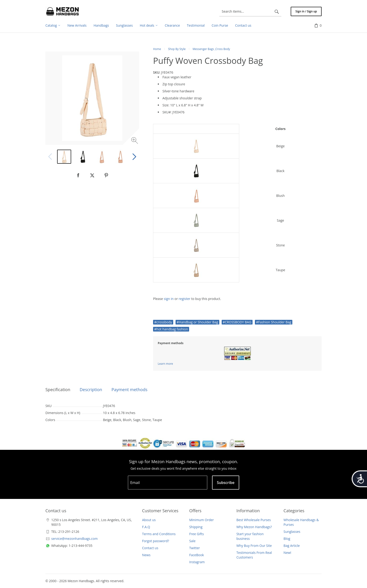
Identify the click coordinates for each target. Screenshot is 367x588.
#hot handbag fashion (171, 329)
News (146, 555)
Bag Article (292, 546)
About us (149, 520)
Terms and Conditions (159, 534)
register (184, 299)
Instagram (197, 562)
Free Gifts (196, 534)
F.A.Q (146, 527)
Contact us (150, 548)
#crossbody (163, 322)
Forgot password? (156, 541)
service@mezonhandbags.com (74, 539)
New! (287, 553)
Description (91, 390)
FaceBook (196, 555)
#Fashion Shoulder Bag (274, 322)
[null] (78, 175)
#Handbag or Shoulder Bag (197, 322)
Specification (58, 390)
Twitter (195, 548)
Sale (192, 541)
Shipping (196, 527)
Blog (287, 539)
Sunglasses (292, 532)
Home (157, 49)
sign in (169, 299)
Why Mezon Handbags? (254, 527)
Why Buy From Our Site (254, 546)
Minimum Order (201, 520)
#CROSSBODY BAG (237, 322)
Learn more (165, 364)
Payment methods (129, 390)
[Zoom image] (135, 141)
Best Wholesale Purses (254, 520)
